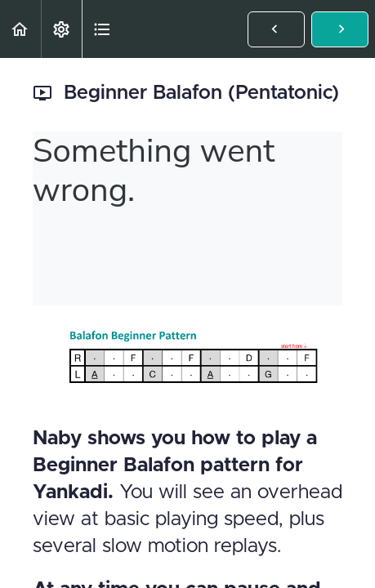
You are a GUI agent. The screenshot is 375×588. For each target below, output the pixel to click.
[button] (20, 29)
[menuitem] (61, 29)
